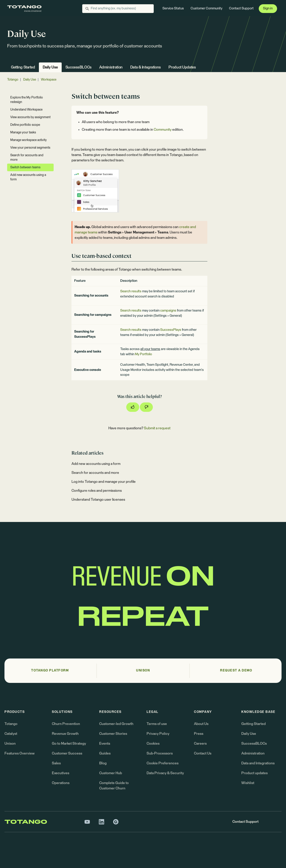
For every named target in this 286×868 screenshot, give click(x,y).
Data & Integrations (146, 67)
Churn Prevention (66, 724)
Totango (13, 80)
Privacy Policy (158, 734)
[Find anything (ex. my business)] (118, 9)
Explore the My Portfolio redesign (27, 100)
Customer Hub (111, 773)
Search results (131, 291)
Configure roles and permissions (97, 491)
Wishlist (248, 783)
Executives (61, 773)
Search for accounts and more (95, 473)
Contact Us (203, 753)
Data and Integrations (258, 763)
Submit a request (157, 428)
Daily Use (50, 67)
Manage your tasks (23, 133)
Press (199, 734)
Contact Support (241, 8)
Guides (105, 753)
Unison (10, 744)
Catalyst (11, 734)
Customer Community (206, 8)
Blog (103, 763)
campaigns (168, 311)
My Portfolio (143, 354)
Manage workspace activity (28, 140)
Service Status (173, 8)
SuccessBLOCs (79, 67)
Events (105, 744)
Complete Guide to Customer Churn (114, 786)
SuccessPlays (171, 330)
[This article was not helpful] (146, 407)
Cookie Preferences (163, 763)
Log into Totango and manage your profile (104, 482)
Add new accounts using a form (96, 464)
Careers (200, 744)
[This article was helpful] (133, 407)
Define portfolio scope (25, 125)
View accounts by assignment (30, 117)
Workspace (49, 80)
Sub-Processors (160, 753)
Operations (61, 783)
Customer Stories (113, 734)
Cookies (153, 744)
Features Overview (20, 753)
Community (163, 130)
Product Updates (182, 67)
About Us (201, 724)
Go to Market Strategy (69, 744)
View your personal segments (30, 148)
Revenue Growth (65, 734)
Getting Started (23, 67)
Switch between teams (25, 167)
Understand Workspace (26, 110)
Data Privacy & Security (165, 773)
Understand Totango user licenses (98, 500)
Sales (56, 763)
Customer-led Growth (116, 724)
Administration (111, 67)
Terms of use (157, 724)
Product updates (254, 773)
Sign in (268, 8)
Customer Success (67, 753)
